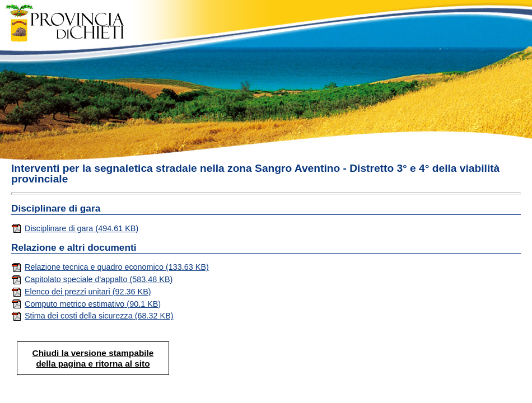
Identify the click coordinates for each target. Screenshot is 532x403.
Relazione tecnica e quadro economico (110, 267)
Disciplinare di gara (75, 228)
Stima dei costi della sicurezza (92, 316)
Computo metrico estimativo (86, 304)
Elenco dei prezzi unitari (81, 292)
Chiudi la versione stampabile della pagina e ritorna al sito (93, 358)
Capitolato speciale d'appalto (92, 279)
